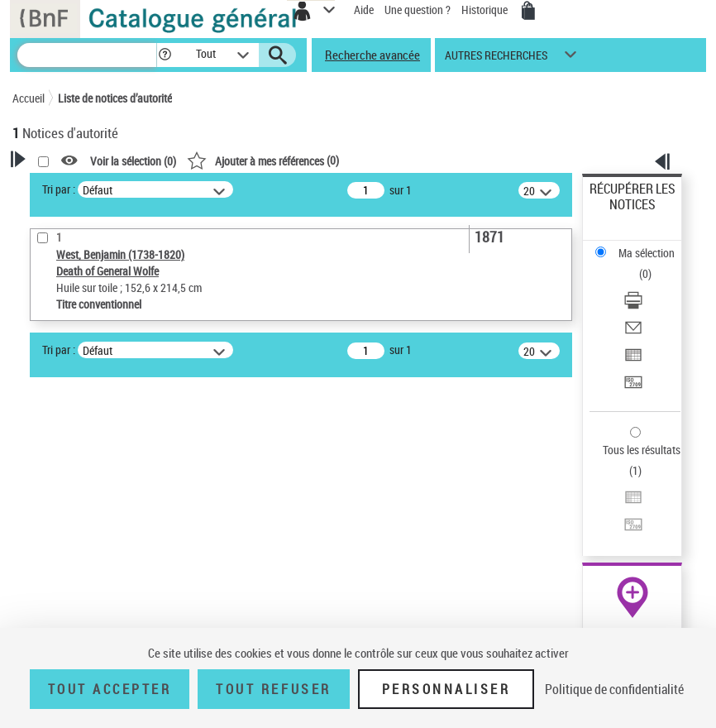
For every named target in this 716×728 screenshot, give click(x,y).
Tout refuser (273, 689)
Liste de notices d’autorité (115, 98)
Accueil (29, 98)
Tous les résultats (642, 450)
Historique (486, 10)
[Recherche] (87, 55)
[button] (165, 55)
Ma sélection (647, 253)
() (263, 160)
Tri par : (59, 189)
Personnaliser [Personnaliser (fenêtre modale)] (446, 689)
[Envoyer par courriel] (633, 333)
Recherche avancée (372, 55)
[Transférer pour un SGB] (633, 388)
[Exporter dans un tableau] (633, 360)
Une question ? (418, 10)
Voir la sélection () (133, 161)
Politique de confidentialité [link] (614, 689)
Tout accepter (110, 689)
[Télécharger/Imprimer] (633, 306)
